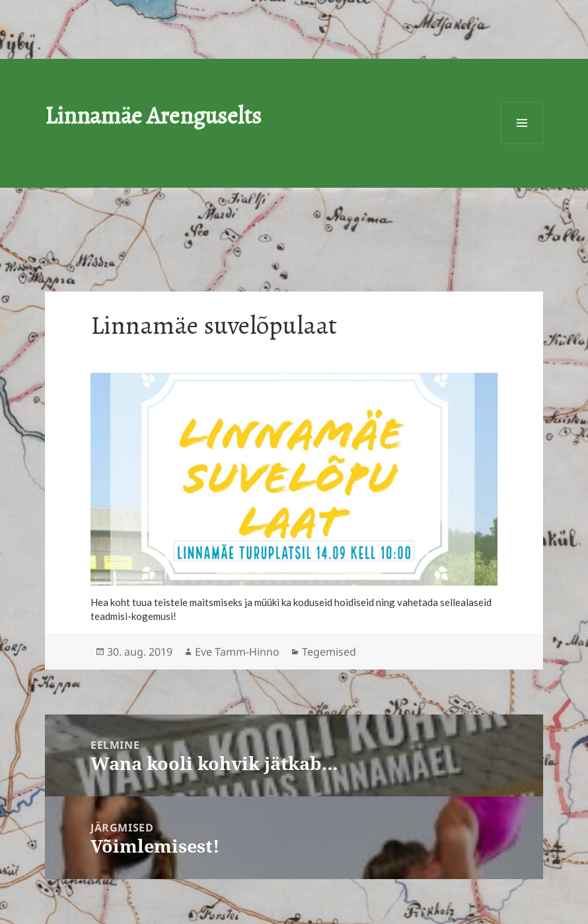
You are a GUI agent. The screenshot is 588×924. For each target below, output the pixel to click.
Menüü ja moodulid (522, 123)
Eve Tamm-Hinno (237, 652)
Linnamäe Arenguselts (153, 115)
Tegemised (329, 652)
